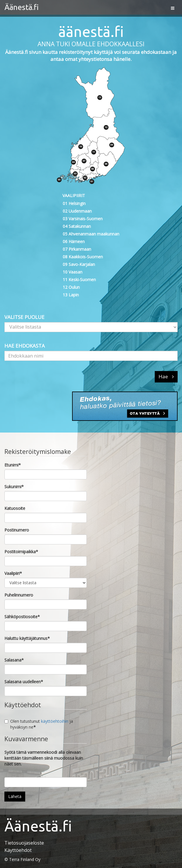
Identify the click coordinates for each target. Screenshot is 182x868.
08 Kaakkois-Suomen (83, 257)
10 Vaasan (73, 272)
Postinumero (17, 530)
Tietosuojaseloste (24, 843)
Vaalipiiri (13, 573)
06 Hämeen (74, 241)
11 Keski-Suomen (79, 280)
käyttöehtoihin (55, 721)
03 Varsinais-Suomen (83, 219)
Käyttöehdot (18, 850)
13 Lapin (71, 295)
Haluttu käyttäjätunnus (27, 638)
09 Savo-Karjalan (79, 264)
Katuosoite (15, 508)
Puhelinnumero (19, 595)
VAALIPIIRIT (74, 195)
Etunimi (13, 465)
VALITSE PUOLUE (24, 317)
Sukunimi (14, 487)
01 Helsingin (74, 203)
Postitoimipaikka (21, 552)
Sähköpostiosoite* (22, 617)
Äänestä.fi (22, 7)
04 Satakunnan (77, 226)
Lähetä (15, 796)
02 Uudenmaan (77, 211)
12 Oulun (71, 287)
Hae (166, 376)
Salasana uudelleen (24, 682)
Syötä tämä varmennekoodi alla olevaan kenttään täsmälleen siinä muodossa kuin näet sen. (44, 758)
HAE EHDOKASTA (25, 346)
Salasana (14, 660)
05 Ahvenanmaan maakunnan (91, 234)
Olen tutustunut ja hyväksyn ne (39, 724)
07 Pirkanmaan (77, 249)
